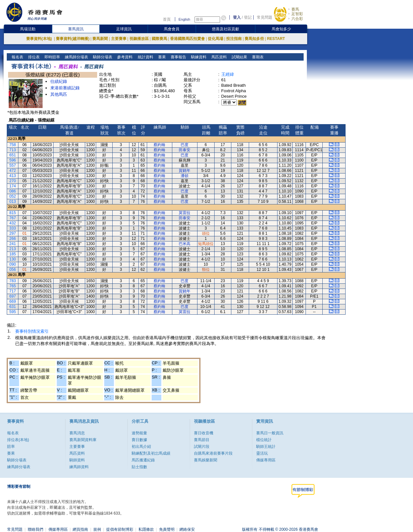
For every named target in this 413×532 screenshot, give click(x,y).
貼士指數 (139, 467)
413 (13, 176)
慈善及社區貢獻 (226, 29)
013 (13, 202)
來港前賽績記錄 (65, 88)
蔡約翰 (159, 145)
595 (13, 312)
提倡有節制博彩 (120, 529)
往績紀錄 (59, 81)
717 (13, 291)
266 (13, 239)
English (184, 19)
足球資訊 (124, 29)
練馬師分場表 (76, 57)
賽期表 (257, 57)
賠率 (11, 447)
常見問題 (265, 17)
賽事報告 (178, 57)
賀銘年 (185, 171)
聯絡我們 (35, 529)
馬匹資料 (218, 57)
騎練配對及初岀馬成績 (151, 453)
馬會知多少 (281, 29)
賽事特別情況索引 (32, 331)
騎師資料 (77, 460)
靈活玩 (262, 453)
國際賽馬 (159, 39)
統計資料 (145, 57)
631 (13, 307)
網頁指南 (80, 529)
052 (13, 196)
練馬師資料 (79, 467)
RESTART (276, 39)
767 (13, 218)
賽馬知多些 (254, 39)
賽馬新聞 (100, 39)
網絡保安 (187, 529)
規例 (97, 529)
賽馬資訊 (76, 29)
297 (13, 233)
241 (13, 244)
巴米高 (185, 244)
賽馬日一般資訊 (270, 433)
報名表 (17, 57)
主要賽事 (119, 39)
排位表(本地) (18, 440)
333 (13, 228)
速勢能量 (139, 433)
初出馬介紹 (141, 447)
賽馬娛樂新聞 (206, 460)
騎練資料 (198, 57)
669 (13, 301)
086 (13, 191)
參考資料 (124, 57)
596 (13, 160)
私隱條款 (146, 529)
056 (13, 270)
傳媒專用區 (266, 460)
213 (13, 249)
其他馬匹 (59, 94)
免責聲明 (167, 529)
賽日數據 (139, 440)
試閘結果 (239, 57)
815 (13, 213)
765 (13, 286)
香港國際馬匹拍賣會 (187, 39)
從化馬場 (216, 39)
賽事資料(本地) (40, 39)
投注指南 (234, 39)
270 (13, 181)
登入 (237, 17)
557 (13, 165)
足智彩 (297, 14)
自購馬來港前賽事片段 (213, 453)
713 (13, 150)
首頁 (167, 19)
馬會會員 (172, 29)
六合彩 (297, 19)
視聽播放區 (139, 39)
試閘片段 (202, 447)
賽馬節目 (202, 440)
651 (13, 155)
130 (13, 259)
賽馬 (295, 9)
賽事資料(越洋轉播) (73, 39)
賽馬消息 (77, 433)
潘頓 (185, 176)
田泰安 (185, 150)
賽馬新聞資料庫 (83, 440)
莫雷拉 (185, 213)
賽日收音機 (204, 433)
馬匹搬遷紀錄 (143, 460)
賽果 (161, 57)
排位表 (33, 57)
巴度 (185, 145)
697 (13, 296)
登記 (248, 17)
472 (13, 171)
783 (13, 281)
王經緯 (228, 74)
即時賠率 (52, 57)
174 (13, 186)
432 (13, 223)
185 (13, 254)
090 (13, 264)
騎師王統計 (266, 447)
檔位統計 (264, 440)
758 (13, 145)
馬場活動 (28, 29)
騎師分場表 (102, 57)
